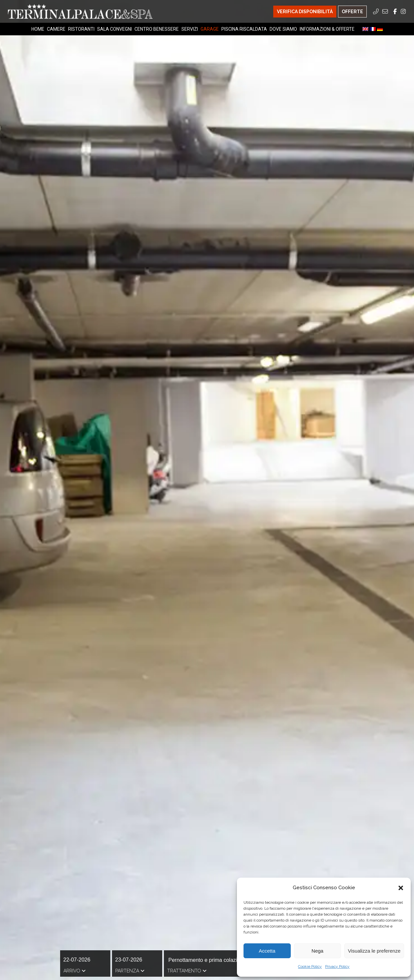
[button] (401, 888)
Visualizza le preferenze (374, 951)
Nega (318, 951)
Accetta (267, 951)
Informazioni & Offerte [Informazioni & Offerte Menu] (327, 29)
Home (38, 29)
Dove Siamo (283, 29)
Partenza (130, 971)
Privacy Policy (337, 966)
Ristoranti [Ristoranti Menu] (81, 29)
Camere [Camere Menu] (56, 29)
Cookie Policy (310, 966)
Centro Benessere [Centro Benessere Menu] (157, 29)
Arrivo (75, 971)
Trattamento (187, 971)
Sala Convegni (114, 29)
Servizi (190, 29)
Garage (210, 29)
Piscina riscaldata (244, 29)
